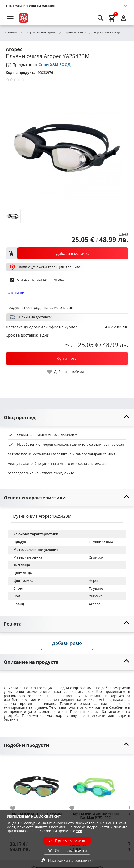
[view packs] (67, 253)
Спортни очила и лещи (104, 33)
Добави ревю (67, 643)
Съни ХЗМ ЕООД (54, 65)
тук (79, 831)
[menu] (10, 18)
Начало (10, 33)
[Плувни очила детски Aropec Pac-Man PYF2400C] (95, 784)
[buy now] (67, 359)
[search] (101, 18)
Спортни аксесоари (72, 33)
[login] (124, 18)
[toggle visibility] (67, 418)
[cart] (112, 18)
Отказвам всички (67, 851)
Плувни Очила (101, 542)
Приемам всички (67, 841)
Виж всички (15, 293)
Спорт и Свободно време (38, 32)
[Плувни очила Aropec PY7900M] (36, 784)
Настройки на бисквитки (67, 860)
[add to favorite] (15, 808)
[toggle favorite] (66, 372)
